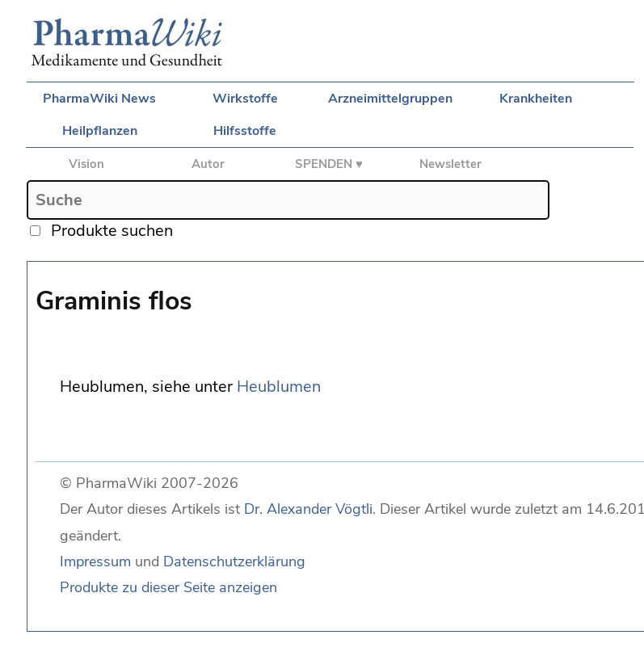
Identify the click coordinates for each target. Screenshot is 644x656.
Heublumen (279, 387)
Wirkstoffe (245, 99)
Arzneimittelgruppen (390, 99)
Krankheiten (536, 99)
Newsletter (450, 164)
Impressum (95, 561)
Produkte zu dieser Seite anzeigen (168, 587)
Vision (86, 164)
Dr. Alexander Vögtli (308, 509)
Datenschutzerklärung (234, 561)
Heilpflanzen (100, 131)
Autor (208, 164)
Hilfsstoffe (245, 131)
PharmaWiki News (99, 99)
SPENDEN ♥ (329, 164)
